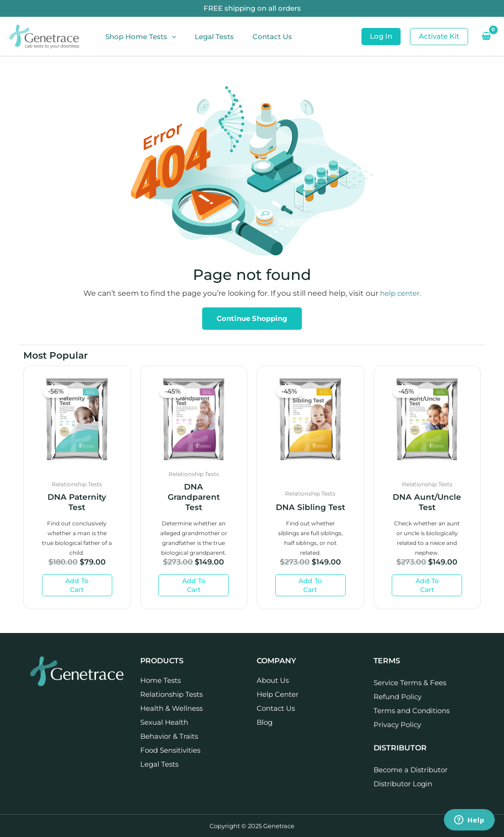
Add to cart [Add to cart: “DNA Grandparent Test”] (194, 585)
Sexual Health (164, 722)
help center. (401, 293)
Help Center (278, 694)
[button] (381, 37)
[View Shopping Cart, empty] (486, 36)
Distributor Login (403, 784)
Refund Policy (398, 697)
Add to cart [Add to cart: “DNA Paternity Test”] (77, 585)
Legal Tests (207, 37)
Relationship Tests (171, 694)
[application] (169, 37)
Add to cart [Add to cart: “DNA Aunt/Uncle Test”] (427, 585)
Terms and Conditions (412, 711)
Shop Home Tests (138, 37)
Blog (265, 722)
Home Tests (160, 680)
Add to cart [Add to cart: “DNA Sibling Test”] (310, 585)
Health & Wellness (171, 708)
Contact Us (261, 37)
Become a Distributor (411, 770)
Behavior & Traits (169, 736)
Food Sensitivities (170, 750)
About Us (273, 680)
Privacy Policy (397, 725)
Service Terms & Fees (410, 683)
